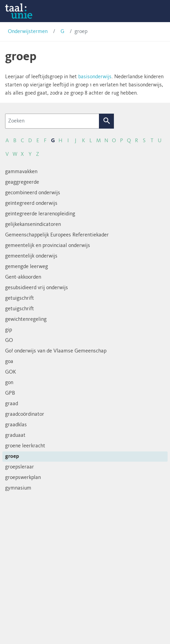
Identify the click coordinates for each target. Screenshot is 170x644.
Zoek (107, 121)
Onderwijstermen (28, 32)
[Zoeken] (52, 121)
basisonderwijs (95, 77)
